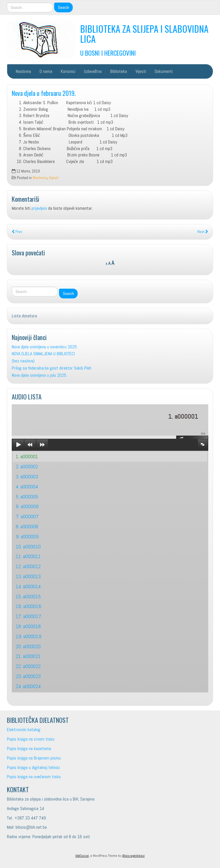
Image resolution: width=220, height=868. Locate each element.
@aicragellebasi (133, 856)
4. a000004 (27, 487)
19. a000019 (29, 636)
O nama (46, 71)
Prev (17, 232)
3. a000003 (27, 476)
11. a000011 (28, 556)
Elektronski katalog (24, 730)
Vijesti (141, 71)
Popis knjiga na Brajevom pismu (34, 758)
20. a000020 (28, 646)
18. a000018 (28, 626)
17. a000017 (29, 616)
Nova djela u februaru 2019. (44, 93)
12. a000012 (28, 566)
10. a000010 (28, 546)
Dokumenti (164, 71)
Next (203, 232)
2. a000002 (27, 466)
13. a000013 (28, 576)
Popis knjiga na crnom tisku (31, 739)
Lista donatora (24, 316)
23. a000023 (28, 676)
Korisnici (68, 71)
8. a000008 (27, 526)
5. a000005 (27, 497)
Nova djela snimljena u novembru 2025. (45, 347)
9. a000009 (27, 536)
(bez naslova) (23, 361)
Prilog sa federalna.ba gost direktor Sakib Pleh (52, 368)
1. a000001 (27, 456)
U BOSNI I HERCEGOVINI (108, 53)
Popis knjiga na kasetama (29, 748)
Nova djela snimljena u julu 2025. (39, 375)
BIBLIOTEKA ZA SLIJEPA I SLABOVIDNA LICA (144, 34)
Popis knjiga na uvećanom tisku (34, 777)
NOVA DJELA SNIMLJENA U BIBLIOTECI (43, 354)
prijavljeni (39, 208)
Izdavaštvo (93, 71)
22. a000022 (28, 666)
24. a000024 (28, 686)
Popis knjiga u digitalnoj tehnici (33, 767)
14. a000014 (28, 586)
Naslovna (23, 71)
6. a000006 (27, 506)
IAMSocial (82, 856)
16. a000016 (29, 606)
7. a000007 (27, 516)
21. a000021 (28, 656)
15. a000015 (28, 596)
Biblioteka (119, 71)
